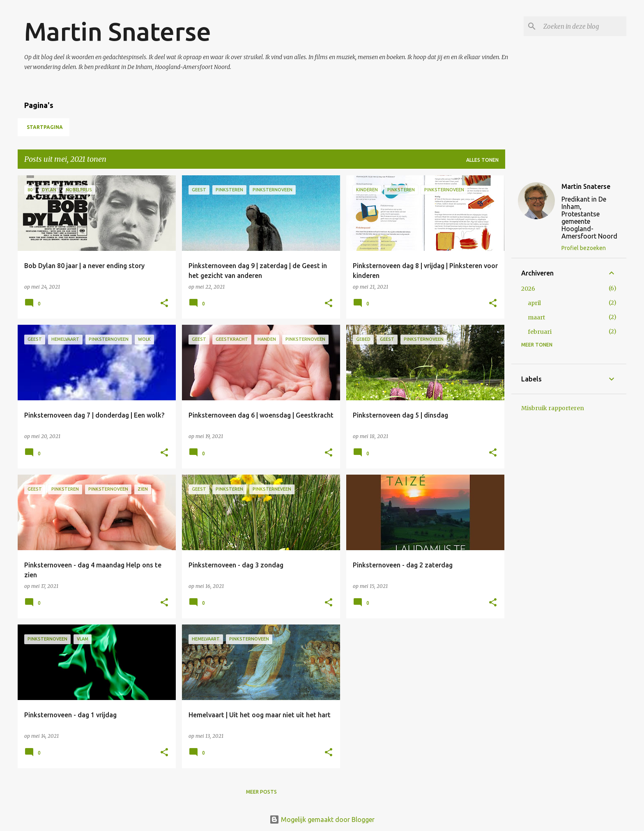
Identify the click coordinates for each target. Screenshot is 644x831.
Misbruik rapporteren (553, 408)
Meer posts (261, 792)
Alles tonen (482, 160)
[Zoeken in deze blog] (583, 26)
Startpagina (45, 127)
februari (540, 332)
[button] (164, 304)
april (534, 303)
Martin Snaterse (118, 31)
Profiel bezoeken (584, 248)
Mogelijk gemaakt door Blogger (322, 820)
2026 (528, 289)
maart (536, 317)
